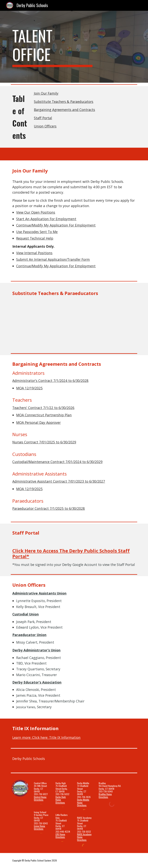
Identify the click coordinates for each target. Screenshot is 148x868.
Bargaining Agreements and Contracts (64, 110)
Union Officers (45, 126)
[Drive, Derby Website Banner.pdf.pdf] (74, 323)
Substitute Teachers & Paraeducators (64, 102)
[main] (52, 47)
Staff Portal (43, 118)
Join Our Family (46, 93)
